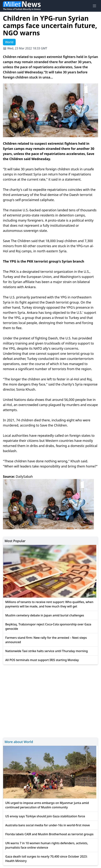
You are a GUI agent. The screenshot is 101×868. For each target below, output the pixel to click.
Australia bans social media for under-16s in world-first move (47, 825)
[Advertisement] (50, 700)
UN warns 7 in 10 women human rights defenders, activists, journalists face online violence (47, 845)
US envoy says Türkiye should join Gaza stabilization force (45, 816)
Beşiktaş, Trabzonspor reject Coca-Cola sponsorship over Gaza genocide (48, 626)
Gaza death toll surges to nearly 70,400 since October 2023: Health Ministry (46, 859)
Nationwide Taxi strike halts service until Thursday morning (46, 651)
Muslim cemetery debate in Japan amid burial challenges (45, 615)
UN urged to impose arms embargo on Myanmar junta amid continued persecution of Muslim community (47, 805)
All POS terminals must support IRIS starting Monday (42, 660)
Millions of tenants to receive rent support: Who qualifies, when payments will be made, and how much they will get (49, 604)
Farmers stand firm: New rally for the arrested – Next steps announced (46, 640)
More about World (19, 742)
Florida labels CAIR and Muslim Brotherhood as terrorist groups (49, 834)
